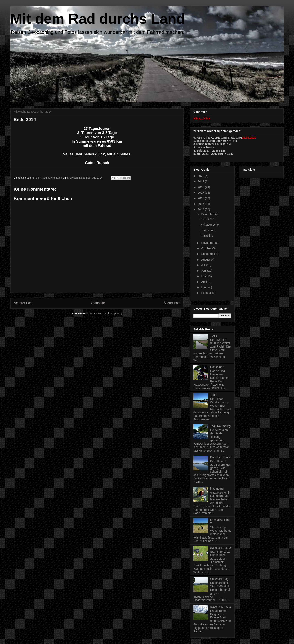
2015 (201, 204)
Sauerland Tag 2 (221, 579)
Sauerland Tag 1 (221, 607)
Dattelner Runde (221, 457)
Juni (204, 271)
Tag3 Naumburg (220, 426)
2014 (201, 209)
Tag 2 (214, 395)
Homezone (207, 230)
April (204, 282)
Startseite (98, 303)
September (208, 254)
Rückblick (207, 236)
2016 (201, 198)
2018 (201, 187)
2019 (201, 181)
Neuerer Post (23, 303)
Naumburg (217, 489)
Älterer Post (172, 303)
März (205, 287)
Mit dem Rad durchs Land (98, 19)
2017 (201, 193)
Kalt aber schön (210, 225)
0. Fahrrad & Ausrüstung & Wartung (218, 138)
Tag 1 (214, 336)
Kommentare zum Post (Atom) (104, 313)
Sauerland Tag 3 (221, 548)
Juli (204, 265)
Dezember (208, 214)
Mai (204, 276)
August (206, 260)
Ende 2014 (207, 219)
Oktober (207, 248)
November (208, 243)
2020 (201, 176)
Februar (207, 293)
